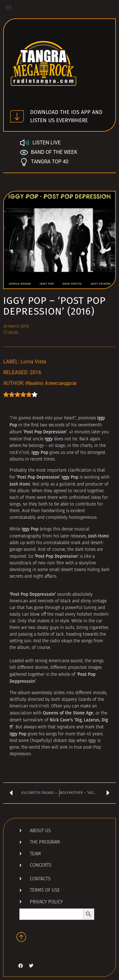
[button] (8, 7)
